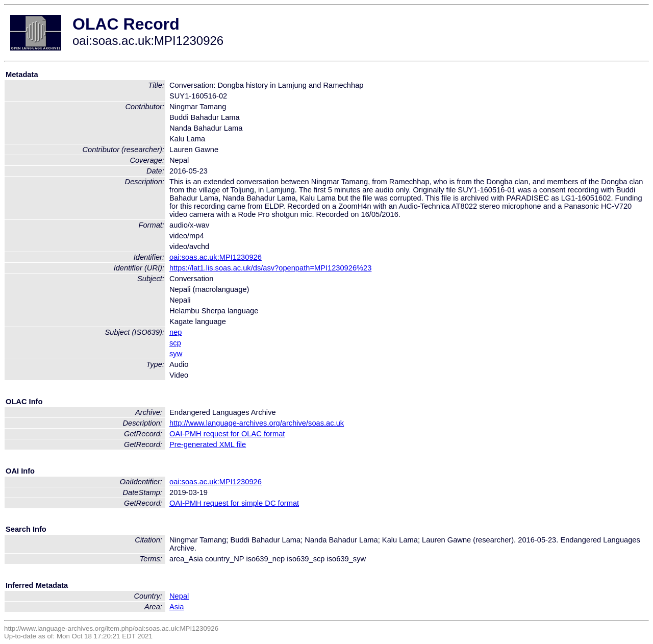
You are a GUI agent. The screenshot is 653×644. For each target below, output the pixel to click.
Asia (177, 607)
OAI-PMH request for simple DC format (234, 503)
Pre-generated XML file (208, 444)
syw (176, 354)
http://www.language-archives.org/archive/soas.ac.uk (257, 423)
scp (175, 343)
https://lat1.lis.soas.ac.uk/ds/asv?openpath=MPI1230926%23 (270, 268)
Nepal (179, 596)
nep (175, 332)
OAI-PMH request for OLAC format (227, 434)
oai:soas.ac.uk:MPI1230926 (216, 257)
